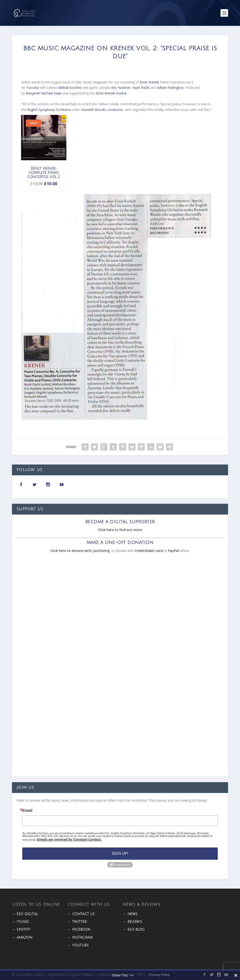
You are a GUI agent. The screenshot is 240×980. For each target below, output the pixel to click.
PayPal (173, 551)
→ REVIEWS (133, 922)
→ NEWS (130, 914)
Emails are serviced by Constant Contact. (69, 839)
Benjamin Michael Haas (44, 93)
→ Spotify (21, 930)
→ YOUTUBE (78, 945)
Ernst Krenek (150, 82)
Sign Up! (120, 853)
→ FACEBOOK (79, 930)
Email (27, 811)
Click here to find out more (120, 530)
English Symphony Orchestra (49, 110)
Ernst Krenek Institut (111, 93)
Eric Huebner (121, 88)
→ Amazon (22, 938)
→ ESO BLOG (134, 930)
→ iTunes (21, 922)
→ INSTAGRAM (80, 938)
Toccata (32, 88)
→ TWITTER (77, 922)
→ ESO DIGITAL (25, 914)
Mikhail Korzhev (70, 88)
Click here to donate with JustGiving (80, 551)
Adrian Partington (170, 88)
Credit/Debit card (149, 551)
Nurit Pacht (141, 88)
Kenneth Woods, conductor (102, 110)
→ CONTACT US (81, 914)
